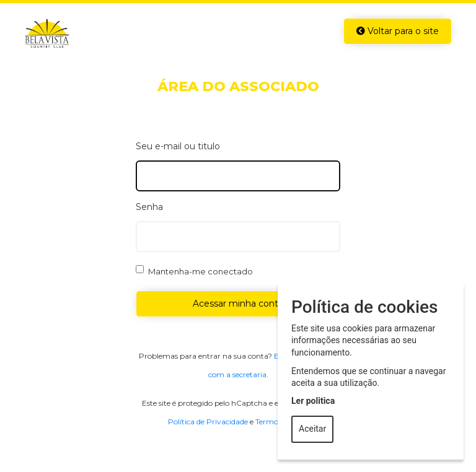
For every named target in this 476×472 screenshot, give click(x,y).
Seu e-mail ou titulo (178, 146)
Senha (149, 207)
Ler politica (313, 401)
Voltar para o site (398, 31)
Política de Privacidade (208, 422)
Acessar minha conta (238, 304)
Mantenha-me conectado (201, 271)
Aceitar (312, 429)
